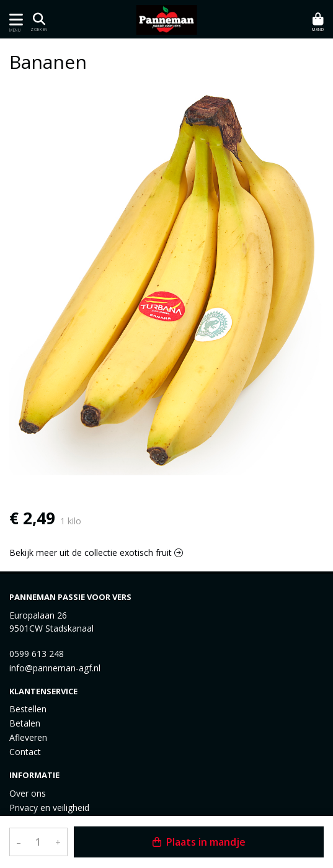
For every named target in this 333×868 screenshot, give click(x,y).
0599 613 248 (37, 654)
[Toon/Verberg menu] (14, 20)
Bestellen (28, 709)
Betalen (25, 723)
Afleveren (28, 737)
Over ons (28, 793)
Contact (25, 752)
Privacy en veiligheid (49, 808)
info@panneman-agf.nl (55, 668)
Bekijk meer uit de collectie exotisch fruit (96, 553)
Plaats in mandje (199, 842)
